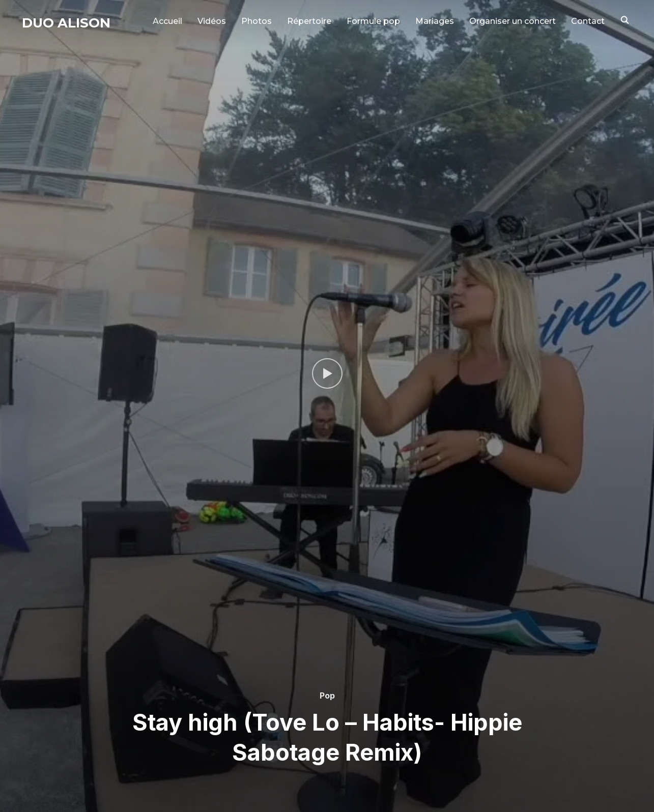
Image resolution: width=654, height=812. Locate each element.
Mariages (435, 21)
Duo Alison (66, 23)
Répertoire (309, 21)
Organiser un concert (513, 21)
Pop (327, 695)
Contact (588, 21)
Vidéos (212, 21)
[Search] (625, 19)
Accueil (167, 21)
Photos (257, 21)
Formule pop (373, 21)
